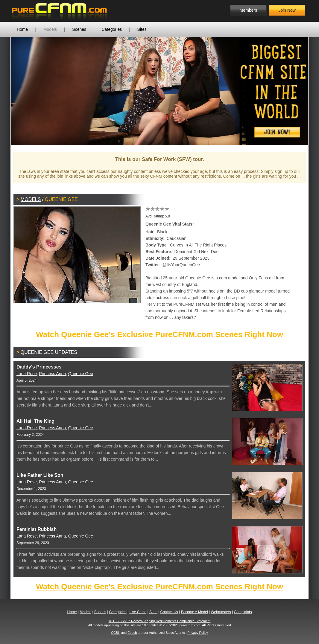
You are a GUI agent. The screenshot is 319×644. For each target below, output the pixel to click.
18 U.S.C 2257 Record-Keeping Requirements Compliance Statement (160, 621)
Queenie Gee (81, 374)
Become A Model (195, 612)
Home (22, 29)
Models (50, 29)
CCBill (116, 633)
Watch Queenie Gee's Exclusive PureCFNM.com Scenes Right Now (159, 334)
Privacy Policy (198, 633)
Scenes (79, 29)
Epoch (132, 633)
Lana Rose (27, 374)
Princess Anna (53, 374)
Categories (112, 29)
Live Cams (138, 612)
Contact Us (169, 612)
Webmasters (221, 612)
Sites (142, 29)
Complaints (243, 612)
